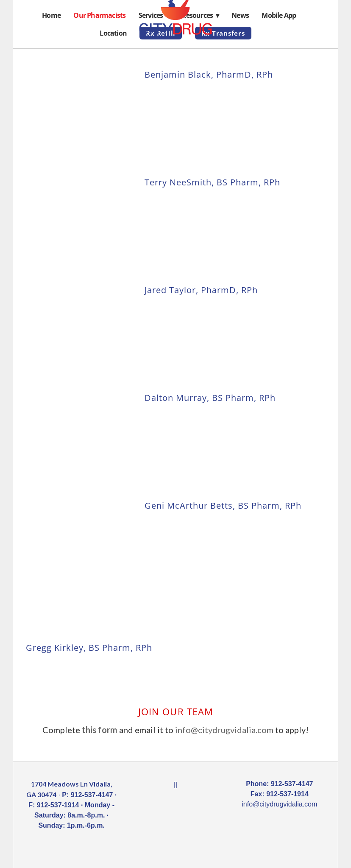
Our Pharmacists (99, 15)
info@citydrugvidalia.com (224, 730)
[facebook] (175, 786)
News (240, 15)
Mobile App (279, 15)
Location (113, 33)
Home (51, 15)
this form (100, 730)
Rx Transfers (223, 33)
